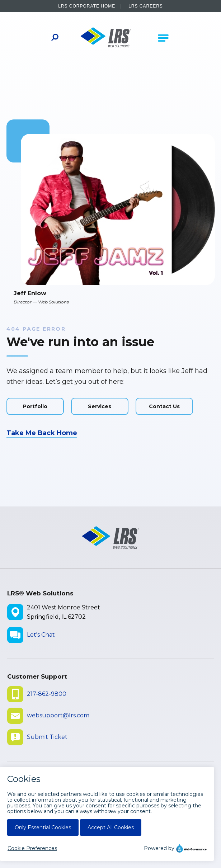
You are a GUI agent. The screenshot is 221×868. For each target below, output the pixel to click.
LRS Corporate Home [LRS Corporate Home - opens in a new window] (87, 6)
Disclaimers (27, 805)
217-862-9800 (47, 694)
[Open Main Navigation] (163, 38)
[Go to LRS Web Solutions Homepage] (106, 38)
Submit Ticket (47, 737)
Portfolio (35, 406)
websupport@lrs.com (58, 715)
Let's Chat (41, 635)
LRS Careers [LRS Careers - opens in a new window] (146, 6)
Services (100, 406)
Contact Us (164, 406)
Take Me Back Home (42, 433)
